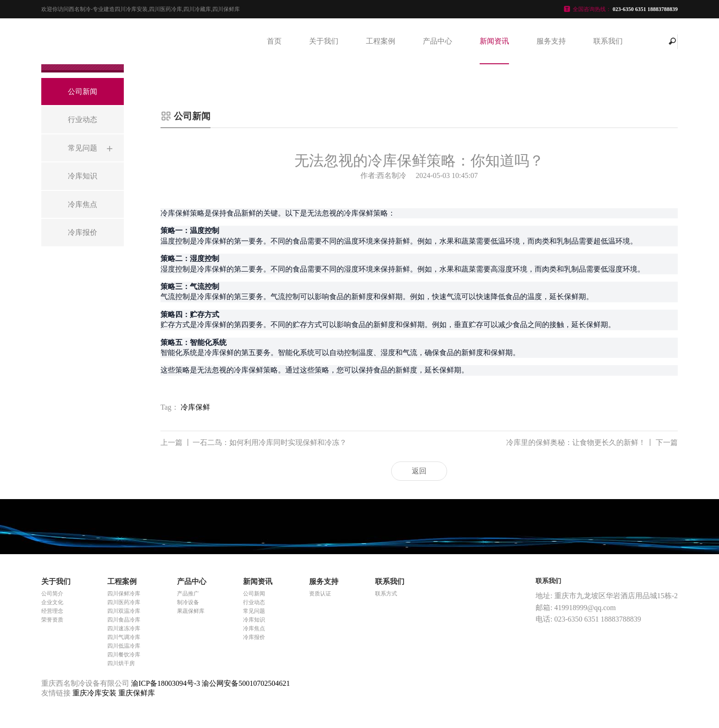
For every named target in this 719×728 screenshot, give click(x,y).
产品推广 (188, 594)
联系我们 (608, 41)
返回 (419, 471)
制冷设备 (188, 602)
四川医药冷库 (124, 602)
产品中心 (437, 41)
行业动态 (254, 602)
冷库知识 (254, 620)
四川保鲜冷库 (124, 594)
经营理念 (52, 611)
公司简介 (52, 594)
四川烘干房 (121, 663)
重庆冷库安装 (95, 693)
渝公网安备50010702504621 (246, 683)
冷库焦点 (254, 628)
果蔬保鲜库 (191, 611)
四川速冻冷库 (124, 628)
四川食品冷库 (124, 620)
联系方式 (386, 594)
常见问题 (254, 611)
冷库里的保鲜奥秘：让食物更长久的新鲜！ (592, 443)
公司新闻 (254, 594)
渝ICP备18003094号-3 (166, 683)
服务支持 (551, 41)
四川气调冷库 (124, 637)
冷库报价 (254, 637)
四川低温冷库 (124, 646)
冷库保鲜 (195, 407)
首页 (274, 41)
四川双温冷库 (124, 611)
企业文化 (52, 602)
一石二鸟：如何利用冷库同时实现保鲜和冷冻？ (254, 443)
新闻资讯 (494, 41)
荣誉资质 (52, 620)
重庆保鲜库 (137, 693)
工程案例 (381, 41)
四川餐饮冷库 (124, 655)
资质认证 (320, 594)
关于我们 (324, 41)
